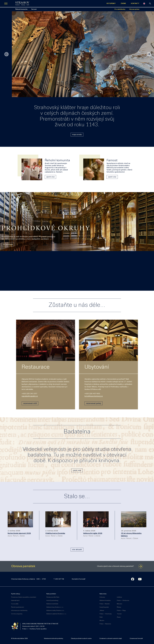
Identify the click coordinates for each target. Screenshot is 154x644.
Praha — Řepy (121, 611)
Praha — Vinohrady (106, 614)
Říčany (119, 607)
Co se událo (15, 604)
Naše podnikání (51, 594)
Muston (102, 621)
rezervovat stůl (30, 403)
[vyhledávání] (150, 4)
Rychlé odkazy (16, 594)
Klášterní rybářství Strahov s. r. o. (56, 614)
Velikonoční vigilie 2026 (93, 533)
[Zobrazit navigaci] (6, 4)
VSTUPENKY (111, 4)
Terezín (119, 614)
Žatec (119, 617)
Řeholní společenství (18, 607)
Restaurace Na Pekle (53, 597)
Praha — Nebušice (105, 624)
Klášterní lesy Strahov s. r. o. (55, 607)
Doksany (102, 597)
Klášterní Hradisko (105, 601)
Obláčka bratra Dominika (55, 533)
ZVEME (123, 4)
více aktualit (77, 550)
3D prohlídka (8, 244)
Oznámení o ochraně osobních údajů (111, 639)
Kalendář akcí (15, 601)
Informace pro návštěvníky (19, 611)
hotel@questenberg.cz (94, 396)
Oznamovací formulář (136, 639)
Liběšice (119, 597)
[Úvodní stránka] (22, 4)
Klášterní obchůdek (52, 604)
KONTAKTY (135, 4)
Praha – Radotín (105, 604)
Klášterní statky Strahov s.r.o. (55, 611)
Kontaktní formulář (79, 579)
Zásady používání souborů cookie (81, 639)
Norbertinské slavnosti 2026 (19, 533)
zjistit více (50, 177)
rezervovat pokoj (93, 403)
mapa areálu (77, 135)
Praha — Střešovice (123, 601)
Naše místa (103, 594)
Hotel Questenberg (52, 601)
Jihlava (102, 611)
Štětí (101, 617)
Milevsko (120, 604)
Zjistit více (7, 92)
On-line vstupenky (17, 614)
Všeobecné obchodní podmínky (54, 639)
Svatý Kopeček (104, 607)
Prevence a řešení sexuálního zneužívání (24, 597)
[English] (144, 4)
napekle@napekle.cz (30, 396)
